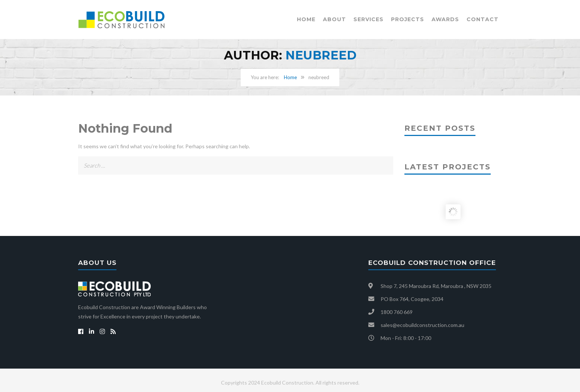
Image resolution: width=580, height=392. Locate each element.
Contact (483, 19)
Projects (408, 19)
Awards (445, 19)
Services (368, 19)
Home (306, 19)
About (334, 19)
